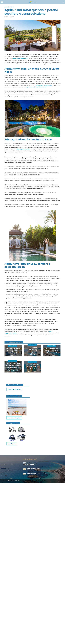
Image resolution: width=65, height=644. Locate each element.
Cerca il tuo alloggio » (14, 389)
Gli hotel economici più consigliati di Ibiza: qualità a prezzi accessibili (13, 350)
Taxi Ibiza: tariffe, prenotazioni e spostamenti (32, 464)
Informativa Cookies (41, 481)
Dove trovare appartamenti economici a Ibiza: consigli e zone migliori (32, 350)
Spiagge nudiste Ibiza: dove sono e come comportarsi (34, 470)
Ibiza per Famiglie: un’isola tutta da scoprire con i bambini (32, 366)
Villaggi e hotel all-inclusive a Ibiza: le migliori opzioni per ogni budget (52, 350)
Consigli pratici (9, 7)
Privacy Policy (31, 481)
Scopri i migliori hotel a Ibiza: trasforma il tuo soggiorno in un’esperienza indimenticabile (13, 367)
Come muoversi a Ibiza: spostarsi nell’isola (34, 474)
